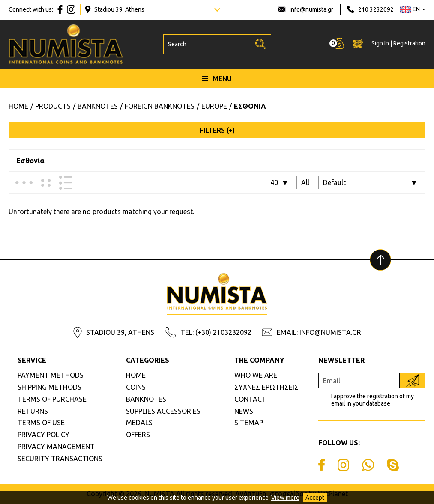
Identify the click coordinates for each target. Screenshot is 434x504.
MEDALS (139, 423)
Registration (409, 43)
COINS (136, 387)
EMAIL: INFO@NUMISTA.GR (319, 332)
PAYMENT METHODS (51, 375)
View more (285, 498)
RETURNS (33, 411)
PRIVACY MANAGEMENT (56, 447)
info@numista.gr (311, 9)
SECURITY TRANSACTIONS (60, 459)
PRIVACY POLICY (43, 435)
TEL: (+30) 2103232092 (216, 332)
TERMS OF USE (41, 423)
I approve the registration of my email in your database (373, 400)
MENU (217, 78)
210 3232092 (376, 9)
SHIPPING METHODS (49, 387)
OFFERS (138, 435)
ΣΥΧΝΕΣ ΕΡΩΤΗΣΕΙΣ (266, 387)
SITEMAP (249, 423)
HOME (136, 375)
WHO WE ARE (256, 375)
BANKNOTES (146, 399)
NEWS (244, 411)
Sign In (380, 43)
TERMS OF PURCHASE (52, 399)
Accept (315, 498)
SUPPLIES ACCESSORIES (163, 411)
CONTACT (250, 399)
